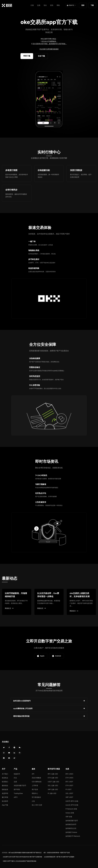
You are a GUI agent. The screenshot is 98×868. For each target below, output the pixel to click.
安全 (45, 5)
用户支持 (35, 789)
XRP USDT (69, 797)
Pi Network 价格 (71, 809)
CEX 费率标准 (37, 782)
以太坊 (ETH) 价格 (72, 805)
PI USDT (69, 789)
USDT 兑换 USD (53, 782)
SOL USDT (69, 793)
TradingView (18, 793)
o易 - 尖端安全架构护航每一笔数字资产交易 (57, 853)
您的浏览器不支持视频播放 (49, 99)
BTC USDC (69, 774)
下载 (92, 5)
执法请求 (5, 801)
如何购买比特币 (71, 824)
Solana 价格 (70, 813)
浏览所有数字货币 (20, 786)
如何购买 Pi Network (73, 836)
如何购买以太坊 (71, 828)
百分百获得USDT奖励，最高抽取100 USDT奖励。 (50, 44)
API (33, 774)
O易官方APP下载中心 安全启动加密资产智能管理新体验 (20, 861)
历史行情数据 (36, 778)
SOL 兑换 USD (53, 786)
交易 (39, 5)
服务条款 (5, 786)
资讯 (52, 5)
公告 (33, 801)
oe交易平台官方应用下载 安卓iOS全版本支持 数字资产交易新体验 (22, 857)
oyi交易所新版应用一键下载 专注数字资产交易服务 (59, 857)
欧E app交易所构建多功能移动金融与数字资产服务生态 (25, 853)
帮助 (58, 5)
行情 (32, 5)
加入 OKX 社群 (37, 805)
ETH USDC (69, 778)
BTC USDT (69, 782)
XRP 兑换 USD (53, 789)
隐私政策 (5, 789)
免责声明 (5, 793)
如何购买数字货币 (72, 821)
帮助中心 (35, 793)
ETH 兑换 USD (53, 778)
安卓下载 (41, 56)
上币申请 (35, 786)
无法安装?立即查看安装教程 (49, 49)
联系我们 (5, 782)
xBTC (16, 797)
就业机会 (5, 778)
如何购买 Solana (71, 832)
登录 (83, 5)
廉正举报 (5, 797)
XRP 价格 (69, 817)
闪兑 (15, 778)
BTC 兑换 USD (53, 774)
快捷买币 (17, 774)
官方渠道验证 (36, 797)
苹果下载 (27, 56)
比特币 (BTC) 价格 (72, 801)
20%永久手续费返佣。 (50, 41)
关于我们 (5, 774)
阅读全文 (9, 608)
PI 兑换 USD (52, 793)
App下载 (5, 805)
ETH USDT (69, 786)
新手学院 (17, 789)
